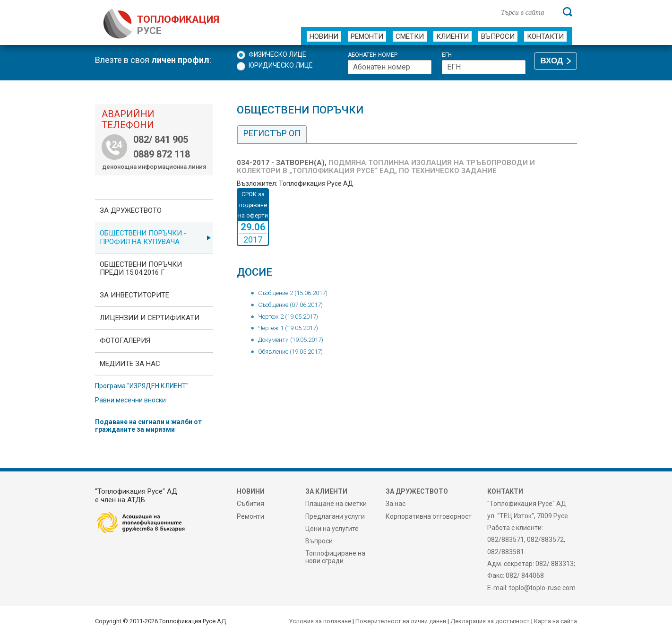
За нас (396, 504)
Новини (324, 36)
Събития (250, 504)
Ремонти (367, 36)
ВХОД (552, 61)
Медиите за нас (130, 364)
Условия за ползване (320, 621)
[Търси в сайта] (527, 12)
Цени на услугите (332, 529)
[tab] (272, 134)
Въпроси (498, 36)
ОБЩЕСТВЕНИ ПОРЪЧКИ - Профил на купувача (143, 237)
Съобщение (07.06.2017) (290, 305)
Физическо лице (277, 54)
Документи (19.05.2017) (291, 340)
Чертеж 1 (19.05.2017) (288, 328)
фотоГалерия (125, 340)
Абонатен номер (373, 55)
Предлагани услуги (335, 516)
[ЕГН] (484, 67)
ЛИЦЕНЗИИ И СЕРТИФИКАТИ (150, 318)
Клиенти (452, 36)
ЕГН (447, 55)
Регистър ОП (272, 133)
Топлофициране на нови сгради (335, 557)
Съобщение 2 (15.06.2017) (293, 293)
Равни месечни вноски (130, 400)
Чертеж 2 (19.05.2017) (288, 317)
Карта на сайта (556, 621)
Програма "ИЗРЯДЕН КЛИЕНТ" (142, 386)
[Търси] (568, 12)
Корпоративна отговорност (429, 516)
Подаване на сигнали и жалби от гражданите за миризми (148, 426)
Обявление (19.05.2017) (290, 352)
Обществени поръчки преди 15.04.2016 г (141, 268)
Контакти (545, 36)
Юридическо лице (281, 65)
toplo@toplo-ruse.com (542, 588)
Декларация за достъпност (490, 621)
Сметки (410, 36)
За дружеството (131, 210)
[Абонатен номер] (390, 67)
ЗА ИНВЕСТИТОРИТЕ (134, 295)
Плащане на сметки (336, 504)
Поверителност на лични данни (401, 621)
